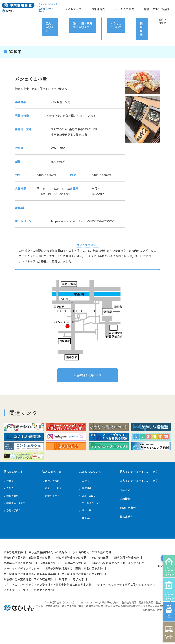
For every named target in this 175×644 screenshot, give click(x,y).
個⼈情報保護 (100, 574)
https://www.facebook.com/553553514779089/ (82, 221)
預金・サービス (53, 504)
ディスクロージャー (93, 519)
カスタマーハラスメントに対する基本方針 (30, 606)
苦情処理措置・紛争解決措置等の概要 (27, 574)
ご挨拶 (85, 497)
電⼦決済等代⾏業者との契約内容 (82, 590)
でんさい (125, 506)
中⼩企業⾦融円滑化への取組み (48, 568)
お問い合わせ (161, 15)
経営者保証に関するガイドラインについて (118, 579)
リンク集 (87, 527)
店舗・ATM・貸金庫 (163, 6)
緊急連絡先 (126, 6)
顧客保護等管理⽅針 (127, 574)
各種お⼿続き (14, 527)
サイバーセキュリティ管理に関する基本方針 (124, 601)
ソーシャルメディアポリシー (21, 585)
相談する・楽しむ (16, 519)
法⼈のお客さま (52, 488)
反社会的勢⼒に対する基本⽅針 (92, 568)
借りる (10, 504)
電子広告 (87, 534)
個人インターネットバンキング (139, 488)
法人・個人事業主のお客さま (81, 15)
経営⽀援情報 (52, 497)
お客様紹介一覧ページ (87, 374)
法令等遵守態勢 (13, 568)
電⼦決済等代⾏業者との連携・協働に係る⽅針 (74, 585)
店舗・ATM (88, 512)
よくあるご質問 (142, 6)
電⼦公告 (78, 596)
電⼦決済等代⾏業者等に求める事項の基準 (30, 590)
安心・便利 (12, 512)
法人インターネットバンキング (139, 497)
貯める (10, 497)
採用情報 (139, 15)
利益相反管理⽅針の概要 (71, 574)
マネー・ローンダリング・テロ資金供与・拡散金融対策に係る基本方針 (47, 601)
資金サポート (52, 512)
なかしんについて (115, 15)
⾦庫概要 (87, 504)
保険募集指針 (48, 579)
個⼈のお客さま (13, 488)
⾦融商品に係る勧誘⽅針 (19, 579)
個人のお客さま (49, 15)
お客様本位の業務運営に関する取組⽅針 (28, 596)
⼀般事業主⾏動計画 (74, 579)
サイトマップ (111, 6)
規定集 (63, 596)
